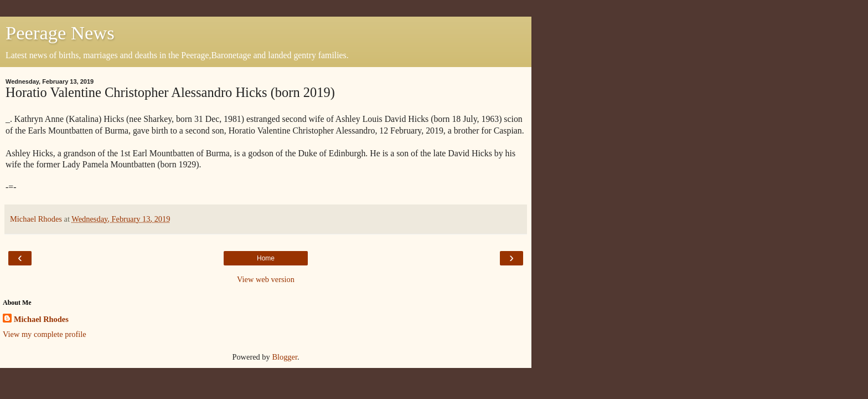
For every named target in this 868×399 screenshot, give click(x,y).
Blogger (285, 357)
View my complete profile (45, 334)
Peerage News (60, 33)
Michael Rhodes (41, 319)
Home (266, 258)
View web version (266, 279)
